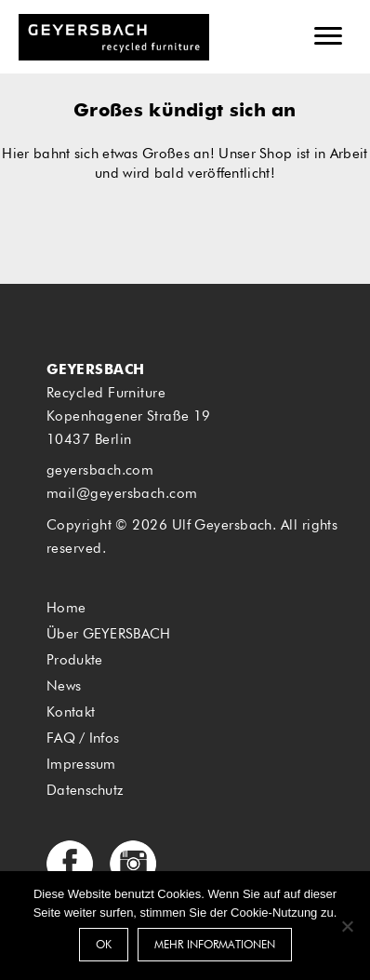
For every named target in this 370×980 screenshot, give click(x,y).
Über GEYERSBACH (109, 634)
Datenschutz (85, 791)
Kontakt (71, 712)
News (64, 686)
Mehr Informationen (215, 946)
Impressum (81, 765)
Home (66, 608)
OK (104, 946)
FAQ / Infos (83, 738)
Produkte (74, 660)
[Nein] (347, 926)
